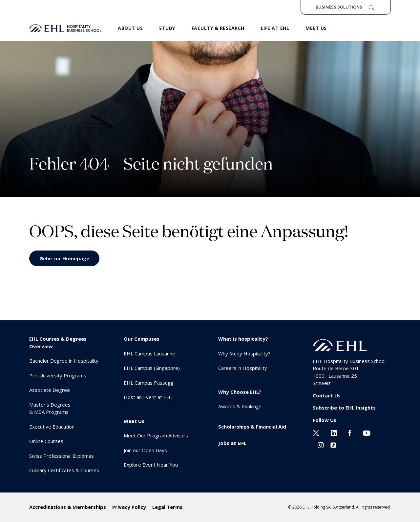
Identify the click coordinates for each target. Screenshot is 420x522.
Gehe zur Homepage (64, 258)
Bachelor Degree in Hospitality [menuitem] (64, 361)
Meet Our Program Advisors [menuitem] (156, 435)
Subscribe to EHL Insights (344, 408)
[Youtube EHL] (367, 432)
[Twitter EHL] (316, 432)
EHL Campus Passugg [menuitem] (149, 383)
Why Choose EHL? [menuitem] (240, 392)
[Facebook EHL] (350, 432)
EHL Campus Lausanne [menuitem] (149, 353)
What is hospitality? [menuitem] (243, 339)
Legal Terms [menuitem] (167, 507)
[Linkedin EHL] (334, 432)
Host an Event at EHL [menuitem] (148, 397)
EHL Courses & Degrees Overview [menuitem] (58, 342)
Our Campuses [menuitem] (142, 339)
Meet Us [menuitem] (134, 421)
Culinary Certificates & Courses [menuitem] (64, 470)
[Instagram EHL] (321, 445)
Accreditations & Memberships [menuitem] (68, 507)
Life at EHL (275, 28)
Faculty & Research (218, 28)
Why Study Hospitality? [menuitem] (244, 353)
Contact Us (327, 395)
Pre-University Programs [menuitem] (58, 375)
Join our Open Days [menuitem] (145, 450)
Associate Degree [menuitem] (50, 390)
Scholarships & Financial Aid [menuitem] (252, 427)
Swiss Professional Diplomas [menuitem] (62, 456)
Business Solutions (339, 7)
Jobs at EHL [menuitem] (232, 443)
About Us (130, 28)
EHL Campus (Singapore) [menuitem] (152, 368)
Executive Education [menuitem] (52, 427)
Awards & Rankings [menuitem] (240, 406)
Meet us (316, 28)
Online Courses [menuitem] (46, 441)
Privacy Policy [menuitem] (129, 507)
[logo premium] (65, 28)
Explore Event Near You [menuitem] (151, 465)
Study (167, 28)
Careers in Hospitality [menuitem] (243, 368)
